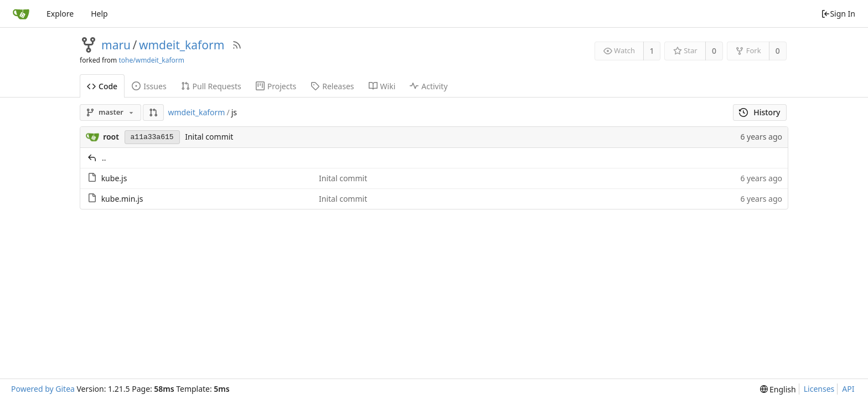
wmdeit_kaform (182, 45)
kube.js (114, 178)
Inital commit (209, 137)
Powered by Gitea (43, 389)
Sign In (838, 14)
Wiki (382, 86)
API (848, 389)
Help (99, 14)
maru (116, 45)
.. (104, 158)
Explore (60, 14)
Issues (149, 86)
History (760, 112)
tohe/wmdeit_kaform (151, 60)
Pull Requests (211, 86)
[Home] (21, 14)
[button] (153, 112)
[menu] (778, 389)
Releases (332, 86)
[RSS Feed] (237, 45)
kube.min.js (122, 199)
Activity (428, 86)
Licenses (819, 389)
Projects (276, 86)
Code (102, 86)
